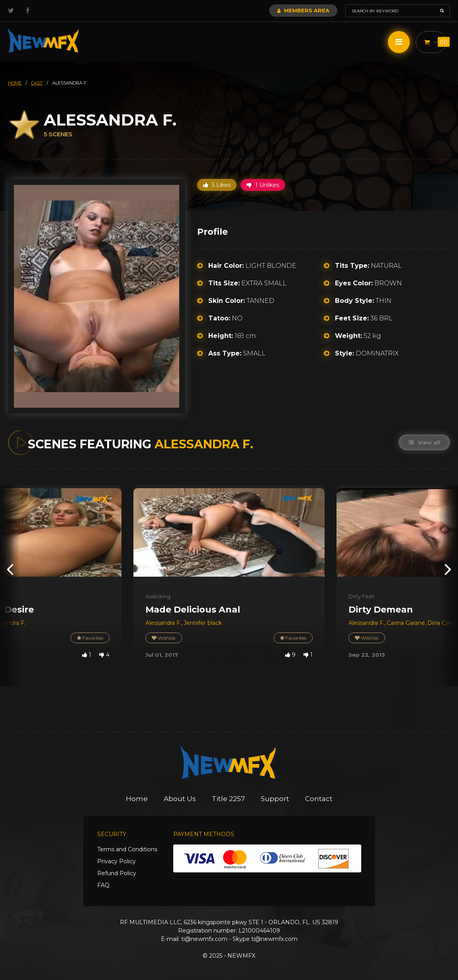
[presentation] (10, 569)
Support (275, 799)
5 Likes (217, 185)
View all (424, 442)
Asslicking (158, 596)
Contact (319, 799)
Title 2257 (228, 799)
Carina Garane (406, 623)
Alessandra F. (163, 623)
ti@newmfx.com (204, 939)
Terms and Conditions (127, 849)
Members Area (303, 10)
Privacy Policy (116, 861)
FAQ (103, 885)
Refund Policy (117, 873)
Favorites (90, 638)
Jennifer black (203, 623)
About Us (180, 799)
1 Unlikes (263, 185)
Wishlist (164, 638)
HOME (15, 83)
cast (37, 83)
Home (137, 799)
